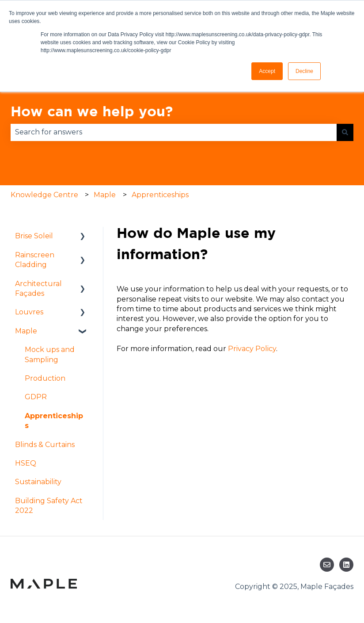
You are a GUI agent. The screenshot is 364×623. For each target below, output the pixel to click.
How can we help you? (92, 111)
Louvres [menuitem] (29, 312)
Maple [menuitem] (26, 331)
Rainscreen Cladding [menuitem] (35, 260)
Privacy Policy (252, 349)
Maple (105, 195)
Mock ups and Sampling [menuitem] (50, 354)
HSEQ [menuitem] (26, 463)
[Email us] (327, 565)
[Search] (345, 132)
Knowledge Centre (44, 195)
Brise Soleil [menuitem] (34, 236)
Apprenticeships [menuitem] (54, 421)
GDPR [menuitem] (36, 397)
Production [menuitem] (45, 378)
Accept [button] (267, 71)
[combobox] (174, 132)
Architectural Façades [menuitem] (38, 289)
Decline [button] (304, 71)
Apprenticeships (160, 195)
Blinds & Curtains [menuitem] (45, 445)
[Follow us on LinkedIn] (346, 565)
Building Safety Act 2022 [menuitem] (49, 506)
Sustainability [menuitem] (38, 482)
